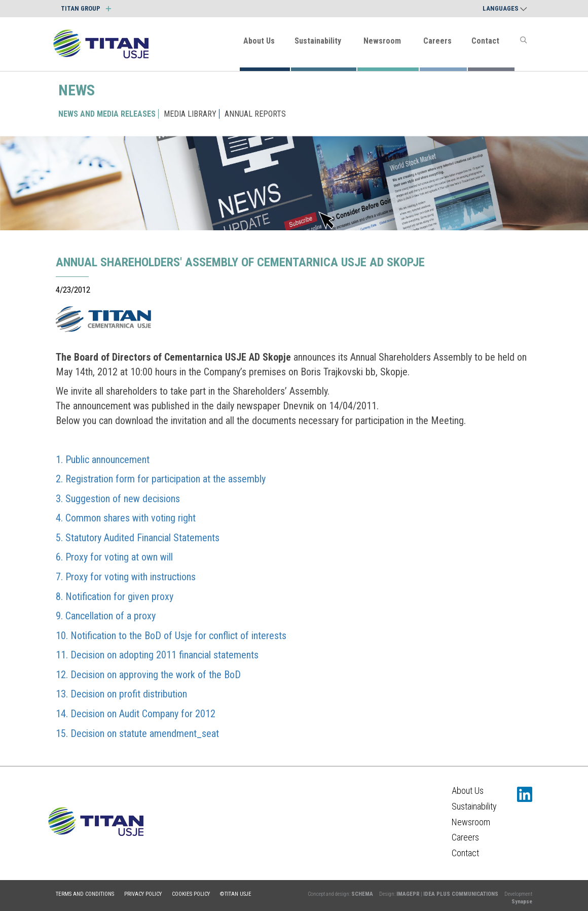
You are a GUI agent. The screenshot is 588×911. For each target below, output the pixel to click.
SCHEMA (362, 894)
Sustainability (318, 41)
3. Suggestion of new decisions (118, 499)
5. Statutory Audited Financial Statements (138, 538)
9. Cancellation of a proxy (106, 616)
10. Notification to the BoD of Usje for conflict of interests (171, 636)
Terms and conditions (85, 894)
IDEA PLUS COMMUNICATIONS (461, 894)
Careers (437, 41)
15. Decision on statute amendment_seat (137, 733)
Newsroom (382, 41)
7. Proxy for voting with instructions (126, 577)
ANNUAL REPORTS (255, 114)
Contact (485, 41)
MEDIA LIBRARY (190, 114)
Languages (505, 8)
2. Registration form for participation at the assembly (161, 479)
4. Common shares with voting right (126, 518)
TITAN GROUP (86, 8)
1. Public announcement (103, 460)
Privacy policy (143, 894)
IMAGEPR (408, 894)
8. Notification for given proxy (115, 597)
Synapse (522, 902)
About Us (259, 41)
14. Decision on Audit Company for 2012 (136, 714)
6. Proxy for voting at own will (114, 557)
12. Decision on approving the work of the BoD (148, 675)
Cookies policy (191, 894)
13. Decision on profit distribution (121, 694)
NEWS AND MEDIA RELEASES (107, 114)
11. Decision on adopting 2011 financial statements (157, 655)
